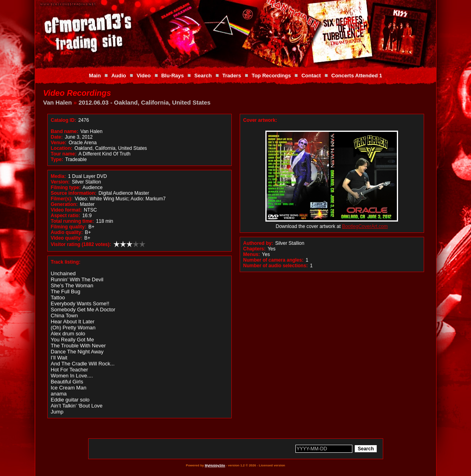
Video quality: (67, 238)
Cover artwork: (260, 120)
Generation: (64, 204)
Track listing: (66, 262)
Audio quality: (67, 232)
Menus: (252, 254)
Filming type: (66, 188)
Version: (60, 182)
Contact (311, 76)
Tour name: (64, 154)
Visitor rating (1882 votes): (81, 244)
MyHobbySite (215, 465)
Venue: (59, 143)
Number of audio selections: (276, 266)
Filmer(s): (62, 199)
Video (144, 76)
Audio (119, 76)
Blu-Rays (172, 76)
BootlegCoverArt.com (365, 226)
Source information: (74, 193)
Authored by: (258, 243)
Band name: (65, 131)
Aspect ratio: (66, 216)
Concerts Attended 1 (357, 76)
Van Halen (58, 102)
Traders (231, 76)
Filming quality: (69, 227)
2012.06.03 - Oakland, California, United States (145, 102)
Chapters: (255, 249)
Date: (57, 137)
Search (203, 76)
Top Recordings (271, 76)
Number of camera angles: (274, 260)
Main (95, 76)
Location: (62, 148)
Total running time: (73, 221)
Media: (59, 176)
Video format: (66, 210)
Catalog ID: (64, 120)
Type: (57, 159)
